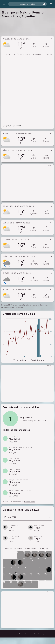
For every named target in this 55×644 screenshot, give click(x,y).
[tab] (27, 43)
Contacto (13, 634)
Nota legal (41, 634)
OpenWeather (30, 502)
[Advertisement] (27, 27)
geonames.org (18, 307)
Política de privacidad (27, 634)
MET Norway (13, 305)
